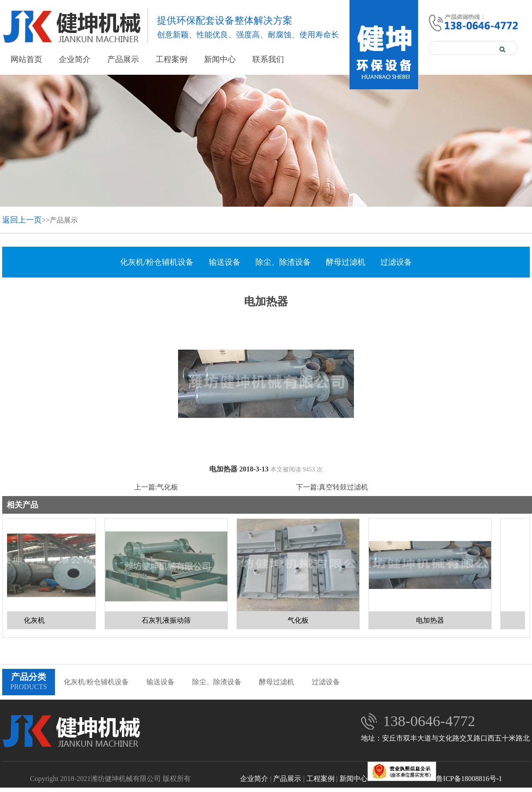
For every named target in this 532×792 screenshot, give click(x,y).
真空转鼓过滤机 (343, 487)
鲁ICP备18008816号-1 (435, 779)
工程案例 (171, 59)
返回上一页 (22, 220)
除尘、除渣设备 (283, 262)
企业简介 (75, 59)
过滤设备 (396, 262)
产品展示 (123, 59)
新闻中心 (220, 59)
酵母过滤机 (346, 262)
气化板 (168, 487)
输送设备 (225, 262)
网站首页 (26, 59)
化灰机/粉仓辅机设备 (157, 262)
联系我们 (268, 59)
